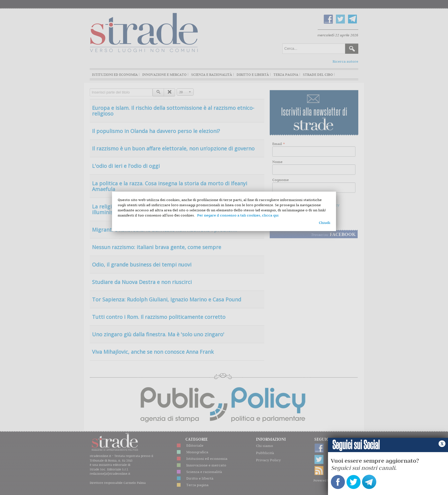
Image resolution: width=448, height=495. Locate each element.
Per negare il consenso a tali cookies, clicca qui (238, 215)
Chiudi (325, 223)
